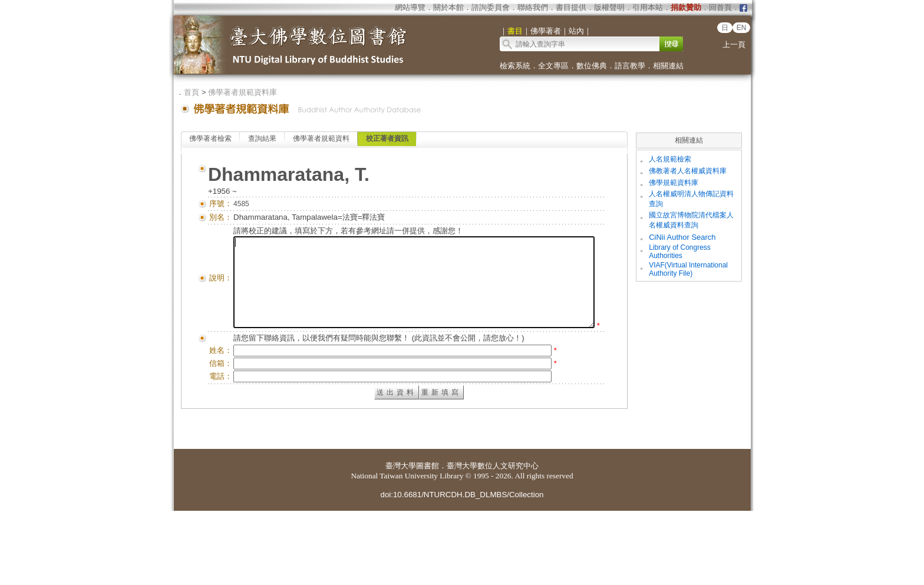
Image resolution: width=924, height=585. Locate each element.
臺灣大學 (401, 540)
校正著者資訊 (387, 138)
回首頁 (720, 7)
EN (742, 28)
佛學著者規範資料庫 (242, 92)
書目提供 (571, 7)
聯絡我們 (533, 7)
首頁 (192, 92)
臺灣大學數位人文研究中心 (493, 540)
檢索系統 (515, 66)
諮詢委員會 (491, 7)
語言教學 (630, 66)
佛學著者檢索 (210, 138)
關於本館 (448, 7)
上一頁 (734, 44)
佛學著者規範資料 (321, 138)
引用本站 (648, 7)
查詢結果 (262, 138)
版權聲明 (609, 7)
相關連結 (668, 66)
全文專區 (553, 66)
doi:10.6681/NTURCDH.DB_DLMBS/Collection (462, 569)
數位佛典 (592, 66)
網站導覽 (410, 7)
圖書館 (428, 540)
